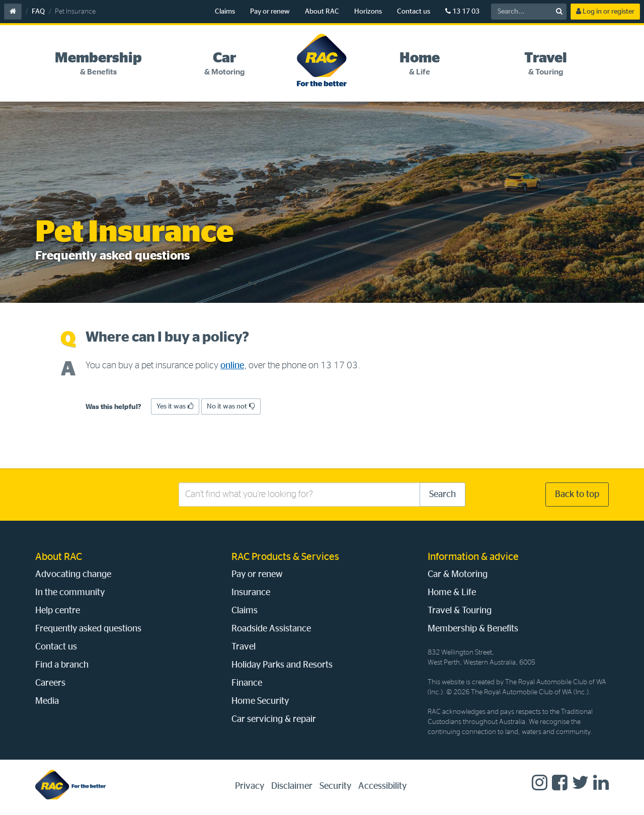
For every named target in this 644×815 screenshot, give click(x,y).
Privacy (250, 786)
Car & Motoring (458, 575)
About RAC (322, 12)
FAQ (38, 12)
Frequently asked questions (88, 629)
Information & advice (473, 557)
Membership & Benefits (473, 629)
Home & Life (452, 593)
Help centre (58, 611)
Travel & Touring (460, 611)
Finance (247, 683)
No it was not (231, 406)
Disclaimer (292, 786)
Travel (244, 647)
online (232, 366)
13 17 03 (462, 11)
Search (442, 495)
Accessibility (382, 786)
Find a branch (62, 665)
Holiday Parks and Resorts (282, 665)
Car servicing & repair (274, 719)
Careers (50, 683)
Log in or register (605, 11)
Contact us (414, 12)
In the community (70, 593)
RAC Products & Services (285, 557)
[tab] (98, 64)
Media (47, 701)
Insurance (251, 593)
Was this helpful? (113, 407)
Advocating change (73, 575)
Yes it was (175, 406)
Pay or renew (270, 12)
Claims (225, 12)
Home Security (260, 701)
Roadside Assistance (271, 629)
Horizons (368, 12)
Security (335, 786)
